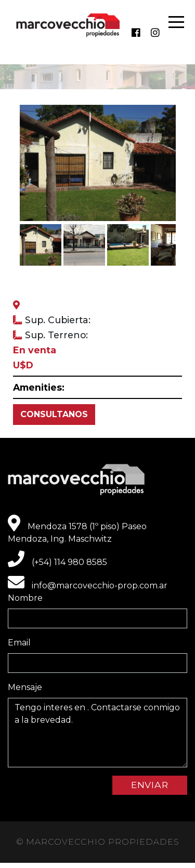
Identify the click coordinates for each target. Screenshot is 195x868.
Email (19, 643)
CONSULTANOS (54, 414)
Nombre (25, 598)
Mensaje (25, 687)
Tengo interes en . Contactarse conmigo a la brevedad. (97, 733)
